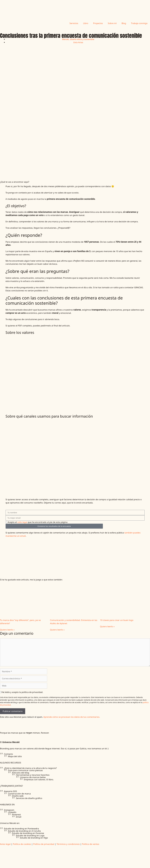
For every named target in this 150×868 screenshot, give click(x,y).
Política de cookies (22, 844)
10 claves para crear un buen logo (117, 620)
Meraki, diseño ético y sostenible (78, 39)
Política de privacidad (44, 844)
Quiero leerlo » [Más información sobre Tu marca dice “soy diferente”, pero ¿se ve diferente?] (7, 630)
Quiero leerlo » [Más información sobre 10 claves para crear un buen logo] (107, 626)
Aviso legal (5, 844)
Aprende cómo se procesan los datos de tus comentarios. (72, 717)
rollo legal (22, 522)
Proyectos (98, 23)
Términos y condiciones (68, 844)
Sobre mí (112, 23)
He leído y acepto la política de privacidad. (22, 692)
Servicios (74, 23)
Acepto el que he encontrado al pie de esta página (38, 522)
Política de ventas (91, 844)
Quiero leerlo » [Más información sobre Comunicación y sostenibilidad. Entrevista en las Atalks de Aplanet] (57, 630)
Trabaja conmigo (139, 23)
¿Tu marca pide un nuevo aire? (26, 4)
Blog (124, 23)
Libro (86, 23)
